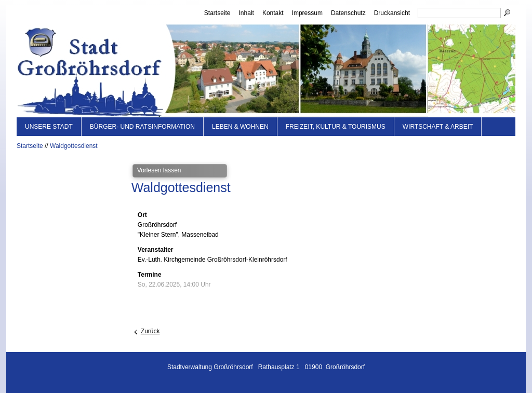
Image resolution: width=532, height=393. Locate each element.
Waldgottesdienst (74, 146)
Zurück (150, 331)
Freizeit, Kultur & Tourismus (336, 127)
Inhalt (247, 13)
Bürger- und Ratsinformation (142, 127)
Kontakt (273, 13)
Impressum (307, 13)
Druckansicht (392, 13)
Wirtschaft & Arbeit (438, 127)
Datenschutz (348, 13)
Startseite (217, 13)
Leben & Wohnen (240, 127)
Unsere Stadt (49, 127)
